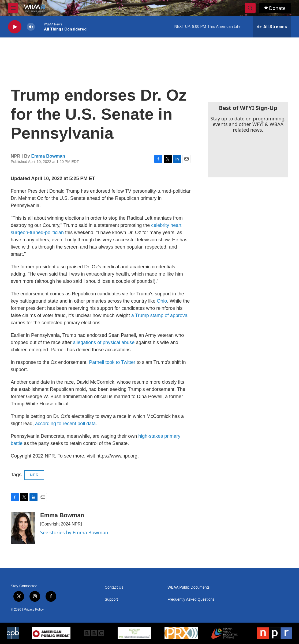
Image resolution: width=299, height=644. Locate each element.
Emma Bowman (48, 156)
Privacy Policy (34, 609)
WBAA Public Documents (188, 587)
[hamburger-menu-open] (13, 8)
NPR (34, 475)
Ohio (162, 301)
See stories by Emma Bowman (74, 532)
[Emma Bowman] (23, 528)
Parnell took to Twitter (112, 362)
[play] (15, 27)
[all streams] (272, 27)
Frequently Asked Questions (191, 599)
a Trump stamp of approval (160, 315)
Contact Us (114, 587)
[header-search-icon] (250, 8)
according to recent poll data (65, 424)
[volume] (31, 27)
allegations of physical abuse (104, 342)
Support (111, 599)
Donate (277, 8)
